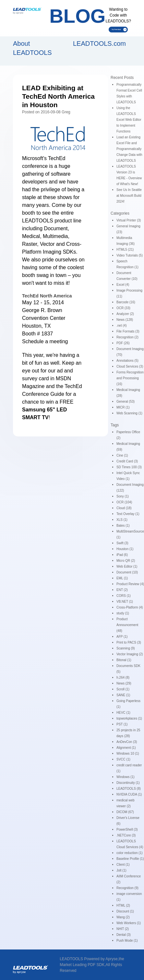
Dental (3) (124, 935)
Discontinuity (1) (128, 783)
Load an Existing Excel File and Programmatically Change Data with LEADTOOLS (129, 149)
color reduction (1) (130, 853)
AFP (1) (122, 637)
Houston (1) (125, 549)
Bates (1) (123, 526)
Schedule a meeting (45, 341)
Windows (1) (126, 777)
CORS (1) (124, 596)
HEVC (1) (123, 713)
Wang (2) (123, 917)
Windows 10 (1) (128, 754)
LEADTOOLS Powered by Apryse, (89, 959)
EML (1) (122, 578)
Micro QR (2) (126, 561)
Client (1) (123, 865)
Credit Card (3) (127, 461)
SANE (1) (123, 695)
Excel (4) (123, 285)
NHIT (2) (123, 929)
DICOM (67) (125, 812)
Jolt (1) (121, 870)
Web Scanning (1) (129, 413)
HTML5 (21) (125, 250)
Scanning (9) (126, 648)
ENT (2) (122, 590)
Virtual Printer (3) (129, 220)
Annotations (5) (127, 361)
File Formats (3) (128, 331)
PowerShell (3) (127, 829)
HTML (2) (123, 905)
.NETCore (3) (126, 835)
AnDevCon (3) (127, 742)
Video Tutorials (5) (130, 255)
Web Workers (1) (129, 923)
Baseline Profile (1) (130, 859)
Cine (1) (122, 455)
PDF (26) (123, 343)
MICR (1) (123, 407)
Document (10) (127, 572)
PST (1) (122, 724)
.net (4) (122, 326)
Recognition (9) (127, 888)
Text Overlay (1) (128, 514)
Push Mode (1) (127, 941)
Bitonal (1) (124, 660)
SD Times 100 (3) (129, 467)
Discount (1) (125, 911)
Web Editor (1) (127, 566)
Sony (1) (123, 496)
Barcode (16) (126, 302)
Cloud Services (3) (130, 366)
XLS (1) (122, 520)
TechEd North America (47, 296)
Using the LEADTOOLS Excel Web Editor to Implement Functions (129, 120)
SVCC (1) (123, 759)
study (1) (123, 613)
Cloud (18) (124, 508)
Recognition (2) (127, 337)
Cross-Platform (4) (130, 607)
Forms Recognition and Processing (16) (130, 378)
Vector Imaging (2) (130, 654)
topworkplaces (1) (129, 718)
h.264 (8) (123, 678)
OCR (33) (123, 308)
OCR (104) (124, 502)
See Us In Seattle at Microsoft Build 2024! (129, 196)
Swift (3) (122, 543)
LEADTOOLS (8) (129, 789)
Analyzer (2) (125, 314)
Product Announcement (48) (127, 625)
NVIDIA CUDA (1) (129, 794)
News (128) (125, 320)
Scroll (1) (123, 689)
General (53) (126, 402)
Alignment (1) (126, 748)
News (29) (124, 683)
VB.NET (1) (125, 602)
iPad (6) (122, 555)
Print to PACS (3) (129, 642)
